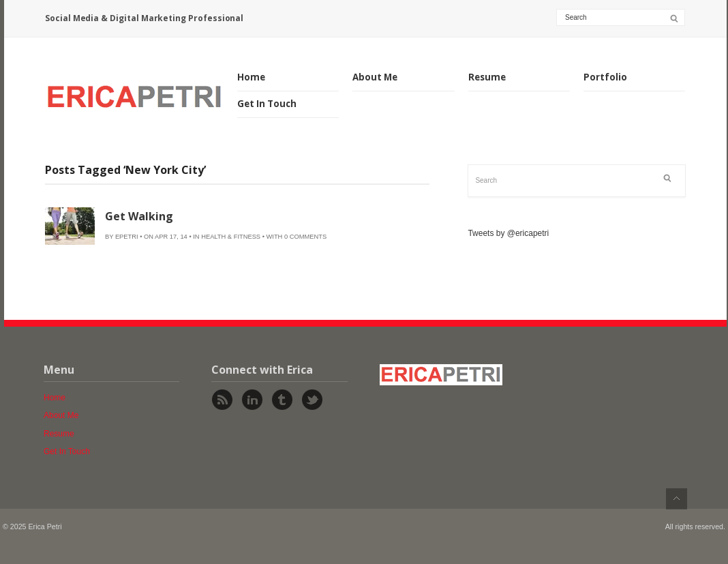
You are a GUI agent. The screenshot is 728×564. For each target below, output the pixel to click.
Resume (487, 77)
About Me (375, 77)
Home (251, 77)
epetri (127, 237)
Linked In (252, 400)
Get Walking (139, 216)
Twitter (312, 400)
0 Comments (305, 237)
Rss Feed (222, 400)
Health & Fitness (231, 237)
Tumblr (282, 400)
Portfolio (605, 77)
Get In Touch (267, 104)
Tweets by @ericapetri (508, 233)
